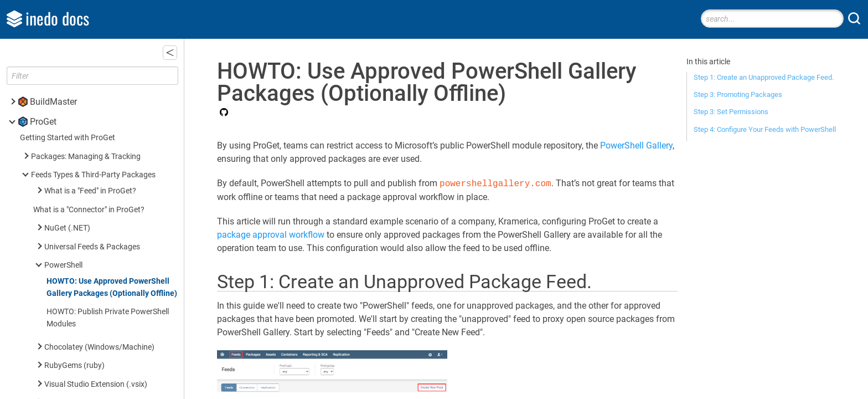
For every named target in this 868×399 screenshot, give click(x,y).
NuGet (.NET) (67, 228)
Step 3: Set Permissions (731, 112)
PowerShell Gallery (636, 145)
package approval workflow (271, 235)
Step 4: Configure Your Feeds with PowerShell (765, 129)
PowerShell (63, 265)
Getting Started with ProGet (68, 138)
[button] (170, 53)
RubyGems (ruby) (74, 365)
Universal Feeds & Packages (92, 247)
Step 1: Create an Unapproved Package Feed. (764, 77)
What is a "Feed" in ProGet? (90, 191)
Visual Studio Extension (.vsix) (96, 384)
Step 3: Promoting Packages (738, 94)
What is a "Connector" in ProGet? (89, 210)
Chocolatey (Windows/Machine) (99, 347)
